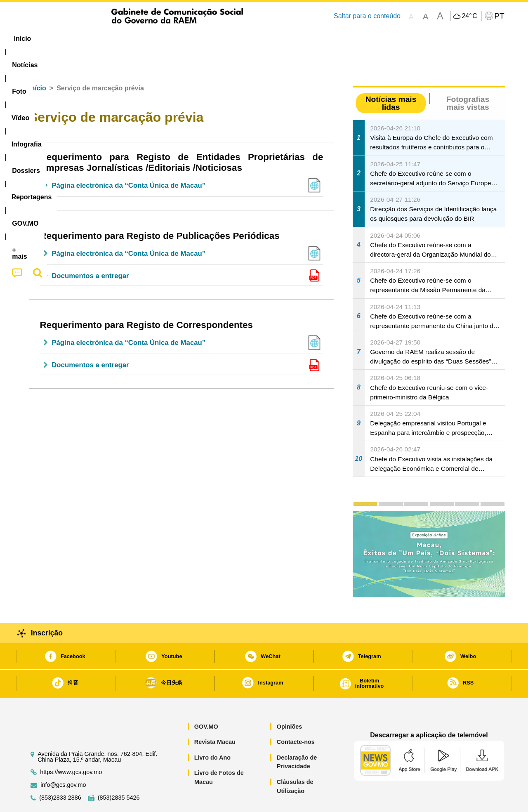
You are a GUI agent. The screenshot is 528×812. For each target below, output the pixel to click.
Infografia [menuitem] (189, 39)
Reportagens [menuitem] (284, 39)
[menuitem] (78, 39)
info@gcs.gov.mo (63, 760)
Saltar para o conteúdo (367, 16)
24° (469, 16)
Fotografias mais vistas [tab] (468, 78)
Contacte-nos (296, 717)
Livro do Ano (212, 732)
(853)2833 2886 (60, 773)
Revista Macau (215, 717)
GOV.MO (206, 701)
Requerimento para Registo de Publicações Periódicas (160, 211)
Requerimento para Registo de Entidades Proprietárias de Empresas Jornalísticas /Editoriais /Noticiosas (182, 137)
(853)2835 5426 (119, 773)
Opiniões (290, 701)
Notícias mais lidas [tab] (391, 78)
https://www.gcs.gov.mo (71, 747)
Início (38, 63)
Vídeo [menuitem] (148, 39)
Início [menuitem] (39, 39)
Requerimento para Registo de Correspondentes (146, 300)
